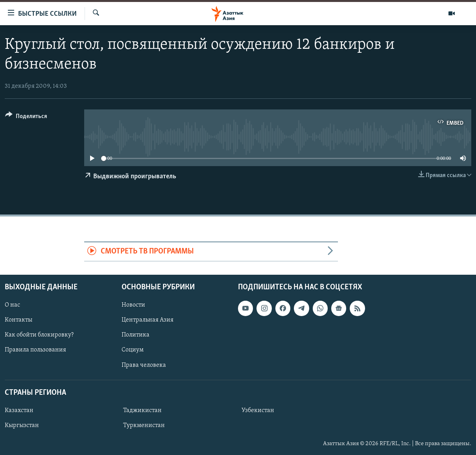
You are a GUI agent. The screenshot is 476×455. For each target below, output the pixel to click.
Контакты (18, 320)
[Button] (26, 117)
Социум (133, 350)
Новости (133, 305)
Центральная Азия (148, 320)
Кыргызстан (22, 425)
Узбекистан (258, 411)
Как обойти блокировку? (39, 335)
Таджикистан (142, 411)
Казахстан (19, 411)
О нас (12, 305)
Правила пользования (35, 350)
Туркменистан (144, 425)
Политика (136, 335)
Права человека (144, 365)
